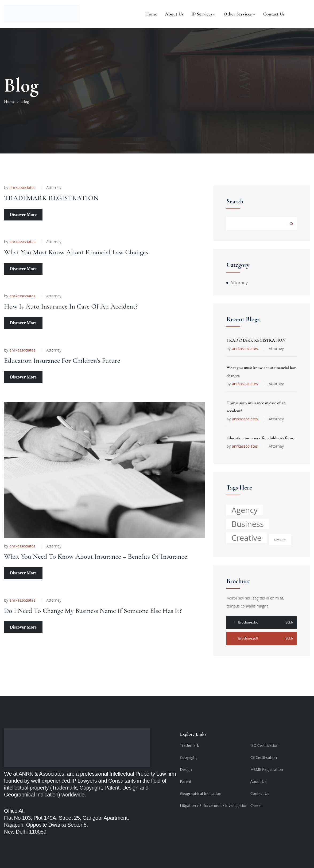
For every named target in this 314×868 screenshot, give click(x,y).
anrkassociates (23, 188)
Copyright (188, 757)
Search (235, 201)
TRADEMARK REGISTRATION (62, 197)
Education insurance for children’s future (75, 340)
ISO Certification (264, 745)
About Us (258, 781)
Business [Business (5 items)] (248, 524)
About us (174, 14)
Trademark (189, 745)
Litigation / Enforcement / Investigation (214, 805)
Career (256, 805)
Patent (186, 781)
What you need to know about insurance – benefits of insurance (99, 534)
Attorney (54, 188)
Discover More (23, 214)
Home (151, 14)
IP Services (202, 14)
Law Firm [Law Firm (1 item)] (280, 540)
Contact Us (274, 14)
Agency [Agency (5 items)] (245, 510)
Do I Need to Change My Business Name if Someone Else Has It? (100, 591)
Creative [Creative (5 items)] (246, 538)
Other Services (238, 14)
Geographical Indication (201, 793)
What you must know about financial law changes (92, 245)
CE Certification (264, 757)
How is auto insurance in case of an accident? (86, 293)
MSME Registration (267, 769)
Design (186, 769)
